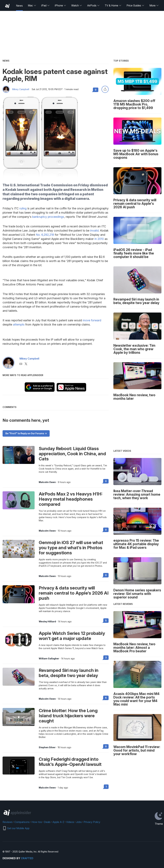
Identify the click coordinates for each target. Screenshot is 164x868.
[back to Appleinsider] (7, 6)
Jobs (79, 822)
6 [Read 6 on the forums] (106, 698)
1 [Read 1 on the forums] (106, 787)
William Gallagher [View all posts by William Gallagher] (49, 659)
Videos (70, 822)
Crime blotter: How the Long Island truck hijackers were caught (68, 716)
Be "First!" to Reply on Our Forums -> (26, 433)
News (19, 6)
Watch (77, 5)
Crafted (27, 858)
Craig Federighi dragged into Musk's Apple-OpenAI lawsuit (70, 762)
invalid (94, 231)
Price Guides (135, 5)
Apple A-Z (58, 822)
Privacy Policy (92, 822)
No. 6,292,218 (45, 235)
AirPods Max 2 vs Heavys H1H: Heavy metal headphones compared (71, 499)
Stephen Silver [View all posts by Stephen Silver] (47, 747)
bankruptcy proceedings (48, 217)
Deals (47, 822)
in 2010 (99, 239)
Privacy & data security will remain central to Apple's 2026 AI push (74, 593)
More (154, 5)
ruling (23, 208)
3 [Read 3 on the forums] (106, 658)
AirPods (93, 5)
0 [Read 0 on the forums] (106, 481)
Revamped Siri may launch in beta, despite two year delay (69, 673)
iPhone (60, 5)
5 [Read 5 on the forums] (106, 620)
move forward (92, 320)
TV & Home (113, 5)
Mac (32, 5)
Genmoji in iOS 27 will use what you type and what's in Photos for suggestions (71, 548)
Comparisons (22, 822)
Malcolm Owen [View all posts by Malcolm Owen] (47, 482)
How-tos (37, 822)
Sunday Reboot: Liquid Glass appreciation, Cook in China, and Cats (72, 454)
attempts (19, 324)
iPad (45, 5)
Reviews (8, 822)
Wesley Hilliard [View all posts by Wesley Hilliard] (47, 622)
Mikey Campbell (21, 89)
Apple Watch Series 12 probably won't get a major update (72, 636)
